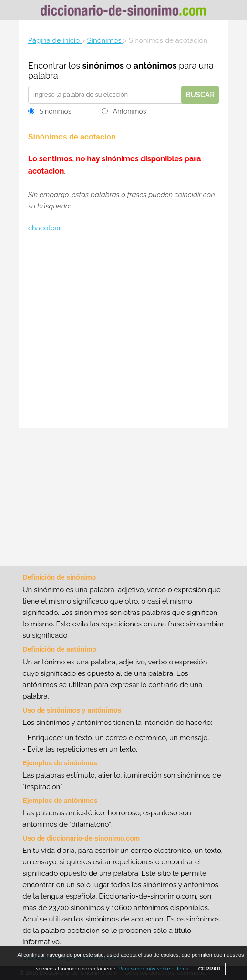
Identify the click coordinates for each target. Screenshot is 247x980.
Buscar (200, 95)
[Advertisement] (123, 332)
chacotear (45, 228)
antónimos (155, 65)
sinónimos (103, 65)
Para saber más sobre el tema (153, 969)
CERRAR (210, 969)
